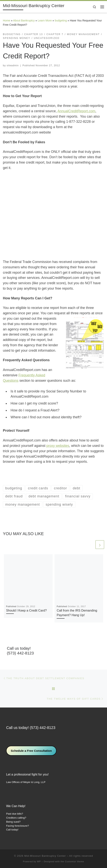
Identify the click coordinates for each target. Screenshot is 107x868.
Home (7, 20)
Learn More (45, 20)
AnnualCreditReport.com (76, 111)
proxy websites (58, 446)
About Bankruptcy (24, 20)
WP (39, 861)
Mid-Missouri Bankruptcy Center (45, 856)
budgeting (61, 20)
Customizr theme (75, 861)
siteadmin (13, 66)
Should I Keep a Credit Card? (26, 610)
